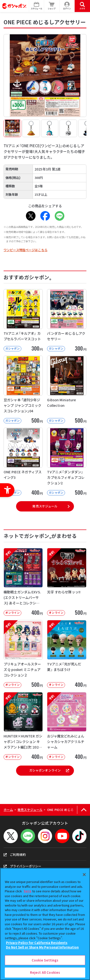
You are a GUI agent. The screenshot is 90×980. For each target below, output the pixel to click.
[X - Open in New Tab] (31, 216)
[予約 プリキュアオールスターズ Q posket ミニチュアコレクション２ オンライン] (23, 654)
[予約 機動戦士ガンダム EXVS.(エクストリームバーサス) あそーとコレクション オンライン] (23, 582)
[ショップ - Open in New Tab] (52, 6)
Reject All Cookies (45, 972)
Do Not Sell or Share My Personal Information (42, 947)
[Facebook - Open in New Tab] (45, 216)
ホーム (8, 810)
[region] (45, 924)
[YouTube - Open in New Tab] (62, 836)
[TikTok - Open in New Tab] (79, 836)
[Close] (84, 875)
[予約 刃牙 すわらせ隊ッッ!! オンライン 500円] (67, 582)
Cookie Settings (45, 960)
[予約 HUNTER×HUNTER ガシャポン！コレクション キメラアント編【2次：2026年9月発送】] (23, 726)
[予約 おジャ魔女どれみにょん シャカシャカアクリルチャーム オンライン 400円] (67, 726)
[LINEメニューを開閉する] (28, 836)
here (28, 891)
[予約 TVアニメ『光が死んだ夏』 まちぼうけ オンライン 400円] (67, 654)
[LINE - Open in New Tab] (60, 216)
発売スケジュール (45, 506)
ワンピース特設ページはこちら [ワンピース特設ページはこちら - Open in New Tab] (26, 250)
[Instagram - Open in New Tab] (45, 836)
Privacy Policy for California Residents (37, 943)
